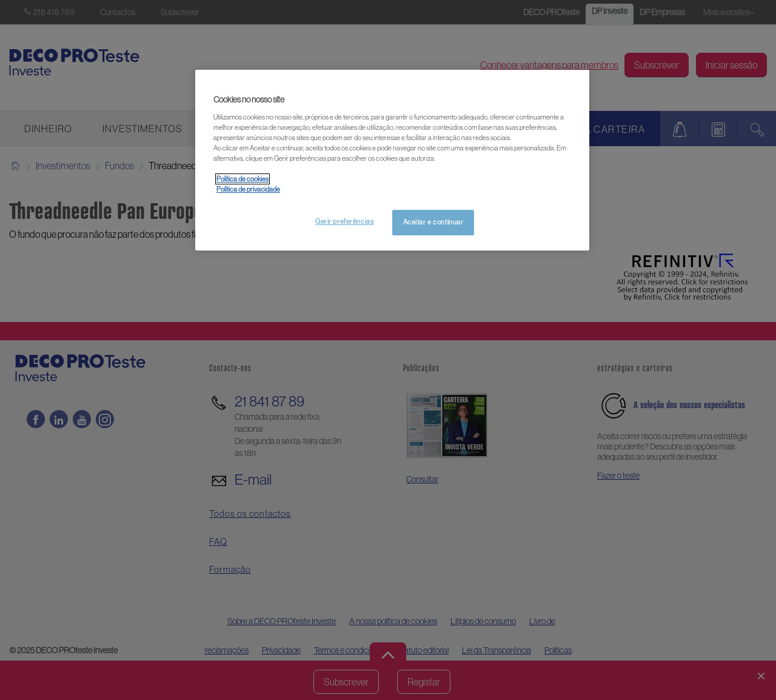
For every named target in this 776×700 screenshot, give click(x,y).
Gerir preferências (344, 221)
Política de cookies (242, 179)
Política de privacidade (248, 189)
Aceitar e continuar (433, 222)
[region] (392, 160)
